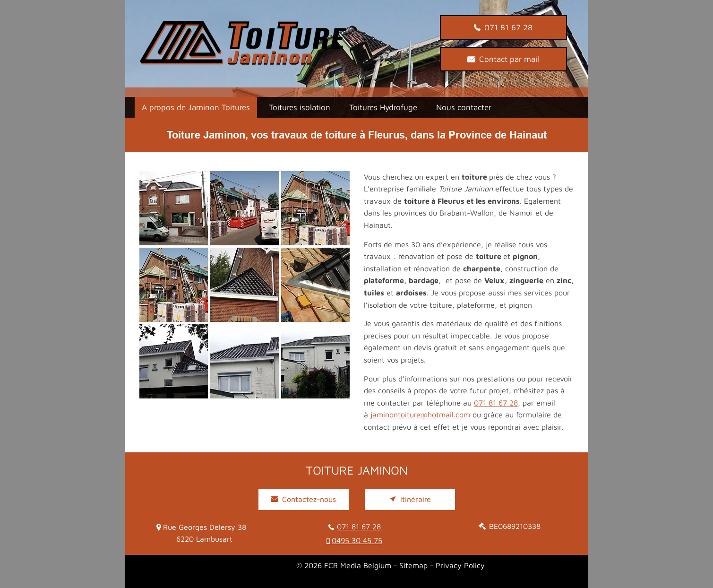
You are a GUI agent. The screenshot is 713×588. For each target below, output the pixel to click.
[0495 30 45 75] (359, 540)
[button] (174, 208)
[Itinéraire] (410, 499)
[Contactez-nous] (304, 499)
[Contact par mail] (503, 59)
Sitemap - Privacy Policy (442, 565)
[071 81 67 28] (503, 27)
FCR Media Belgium (358, 565)
